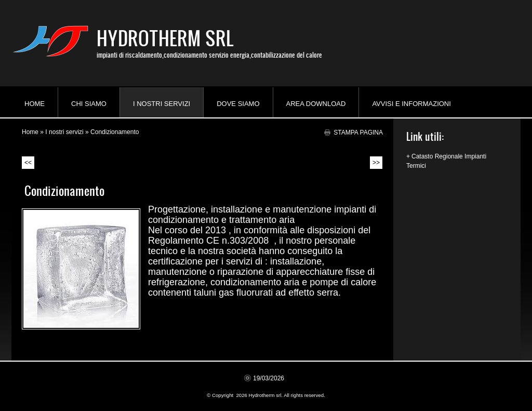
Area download (316, 104)
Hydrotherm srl (165, 38)
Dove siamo (238, 104)
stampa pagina (358, 132)
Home (35, 104)
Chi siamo (89, 104)
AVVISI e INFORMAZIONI (411, 104)
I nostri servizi (162, 104)
